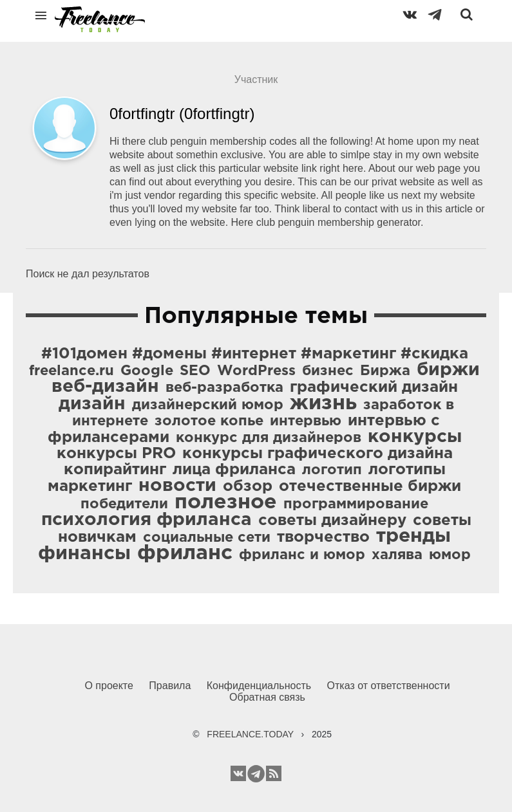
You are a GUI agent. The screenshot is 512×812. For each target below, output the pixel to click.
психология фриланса (147, 520)
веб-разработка (224, 388)
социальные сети (207, 538)
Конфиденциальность (259, 686)
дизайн (92, 404)
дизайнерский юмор (208, 405)
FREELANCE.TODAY (250, 734)
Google (147, 371)
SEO (195, 371)
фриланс (185, 553)
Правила (170, 686)
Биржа (385, 371)
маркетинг (90, 486)
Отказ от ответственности (389, 686)
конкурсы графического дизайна (318, 454)
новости (177, 486)
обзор (248, 486)
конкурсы (415, 437)
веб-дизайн (105, 387)
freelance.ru (71, 371)
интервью (306, 421)
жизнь (323, 403)
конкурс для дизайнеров (269, 438)
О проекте (109, 686)
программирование (356, 504)
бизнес (328, 371)
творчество (323, 537)
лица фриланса (234, 470)
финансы (84, 554)
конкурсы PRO (116, 454)
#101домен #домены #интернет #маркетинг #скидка (255, 354)
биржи (448, 370)
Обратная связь (267, 697)
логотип (332, 470)
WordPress (256, 371)
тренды (413, 536)
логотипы (407, 470)
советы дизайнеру (332, 521)
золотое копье (209, 421)
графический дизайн (374, 387)
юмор (450, 555)
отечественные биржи (370, 486)
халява (397, 555)
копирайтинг (115, 470)
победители (124, 504)
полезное (226, 503)
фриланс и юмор (302, 555)
